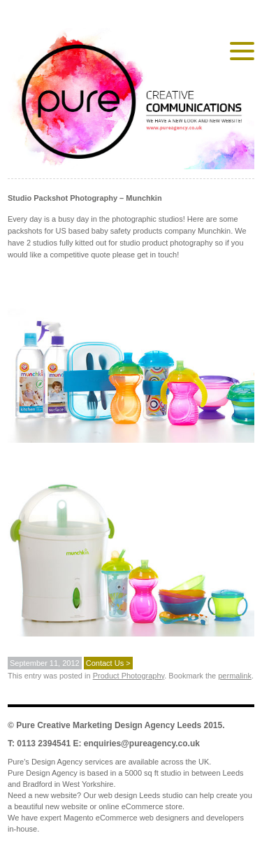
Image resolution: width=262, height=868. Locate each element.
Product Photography (129, 676)
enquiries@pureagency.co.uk (142, 744)
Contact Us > (108, 663)
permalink (235, 676)
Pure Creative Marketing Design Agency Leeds (109, 725)
